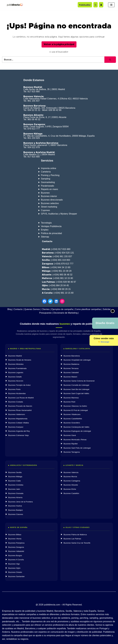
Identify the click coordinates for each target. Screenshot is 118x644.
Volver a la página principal (59, 44)
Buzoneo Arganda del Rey (19, 431)
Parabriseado (48, 186)
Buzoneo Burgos (15, 556)
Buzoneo (45, 193)
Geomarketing (48, 182)
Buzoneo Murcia (70, 477)
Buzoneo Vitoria (15, 539)
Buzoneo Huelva (15, 506)
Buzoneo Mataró (70, 377)
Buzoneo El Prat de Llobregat (76, 410)
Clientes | (46, 309)
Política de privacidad (51, 233)
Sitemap (45, 237)
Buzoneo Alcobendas (17, 393)
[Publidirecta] (15, 5)
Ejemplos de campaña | (63, 309)
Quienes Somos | (33, 309)
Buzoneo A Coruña (16, 560)
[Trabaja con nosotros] (101, 5)
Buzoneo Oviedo (15, 572)
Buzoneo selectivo (50, 203)
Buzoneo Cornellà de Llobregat (76, 385)
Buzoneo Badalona (71, 364)
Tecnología (46, 223)
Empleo (45, 230)
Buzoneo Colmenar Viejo (18, 435)
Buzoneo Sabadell (71, 373)
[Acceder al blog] (96, 5)
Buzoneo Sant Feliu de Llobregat (77, 448)
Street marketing (49, 207)
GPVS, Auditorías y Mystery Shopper (59, 214)
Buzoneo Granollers (72, 423)
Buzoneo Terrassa (71, 368)
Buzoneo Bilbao (15, 535)
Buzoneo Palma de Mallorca (75, 535)
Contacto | (19, 309)
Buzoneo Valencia (71, 472)
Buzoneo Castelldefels (73, 419)
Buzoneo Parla (14, 389)
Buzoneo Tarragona (72, 452)
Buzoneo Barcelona (72, 356)
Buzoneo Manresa (71, 398)
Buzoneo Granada (16, 493)
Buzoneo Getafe (15, 377)
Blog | (10, 309)
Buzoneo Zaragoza (16, 547)
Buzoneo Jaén (14, 489)
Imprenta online (49, 168)
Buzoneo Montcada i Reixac (75, 440)
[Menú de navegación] (111, 5)
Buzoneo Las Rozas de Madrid (21, 398)
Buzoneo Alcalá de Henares (20, 360)
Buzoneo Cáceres (16, 514)
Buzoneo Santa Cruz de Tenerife (77, 543)
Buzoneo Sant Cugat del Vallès (76, 393)
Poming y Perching (50, 175)
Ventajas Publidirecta (51, 226)
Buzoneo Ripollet (71, 444)
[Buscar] (53, 60)
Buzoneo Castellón (71, 493)
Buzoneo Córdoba (16, 485)
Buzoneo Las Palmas (72, 539)
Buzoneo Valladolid (16, 551)
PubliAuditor (85, 5)
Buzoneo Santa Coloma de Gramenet (79, 381)
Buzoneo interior (49, 196)
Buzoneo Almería (15, 497)
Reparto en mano (50, 189)
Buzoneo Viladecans (72, 414)
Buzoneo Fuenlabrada (17, 368)
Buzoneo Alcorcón (16, 381)
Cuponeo (45, 210)
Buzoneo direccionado (52, 200)
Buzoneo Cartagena (72, 481)
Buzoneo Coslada (16, 402)
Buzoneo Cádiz (15, 481)
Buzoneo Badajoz (16, 510)
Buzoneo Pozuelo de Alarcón (20, 406)
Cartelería (46, 172)
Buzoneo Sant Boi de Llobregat (76, 389)
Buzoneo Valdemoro (17, 414)
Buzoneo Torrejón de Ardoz (19, 385)
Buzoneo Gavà (70, 435)
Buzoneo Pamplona (16, 543)
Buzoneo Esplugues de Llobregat (77, 431)
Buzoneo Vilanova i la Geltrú (75, 406)
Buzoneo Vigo (14, 564)
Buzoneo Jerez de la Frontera (20, 502)
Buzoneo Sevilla (15, 472)
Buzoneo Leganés (16, 373)
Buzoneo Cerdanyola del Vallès (76, 427)
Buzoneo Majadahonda (18, 419)
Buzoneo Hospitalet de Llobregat (77, 360)
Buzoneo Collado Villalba (19, 423)
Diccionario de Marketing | (66, 313)
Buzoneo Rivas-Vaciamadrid (20, 410)
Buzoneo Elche (70, 489)
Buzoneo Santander (16, 576)
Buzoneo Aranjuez (16, 427)
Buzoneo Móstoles (16, 364)
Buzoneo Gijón (14, 568)
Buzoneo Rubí (69, 402)
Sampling (46, 179)
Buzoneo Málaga (15, 477)
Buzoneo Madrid (15, 356)
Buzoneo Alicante (71, 485)
